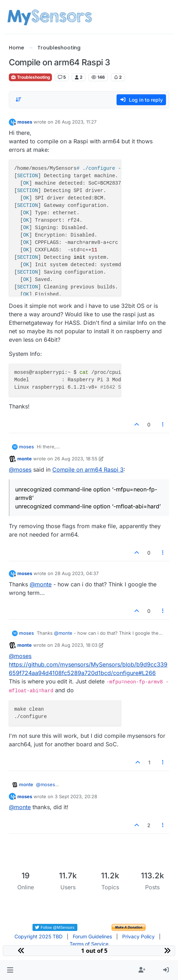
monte (25, 459)
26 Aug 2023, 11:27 (76, 122)
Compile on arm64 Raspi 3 (88, 470)
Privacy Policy (138, 936)
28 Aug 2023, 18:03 (76, 645)
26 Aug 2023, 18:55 (76, 459)
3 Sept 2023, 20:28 (76, 796)
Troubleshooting (30, 77)
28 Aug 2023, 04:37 (77, 573)
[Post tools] (163, 425)
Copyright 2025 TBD (38, 936)
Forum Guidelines (92, 936)
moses (25, 122)
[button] (10, 970)
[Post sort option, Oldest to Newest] (18, 100)
